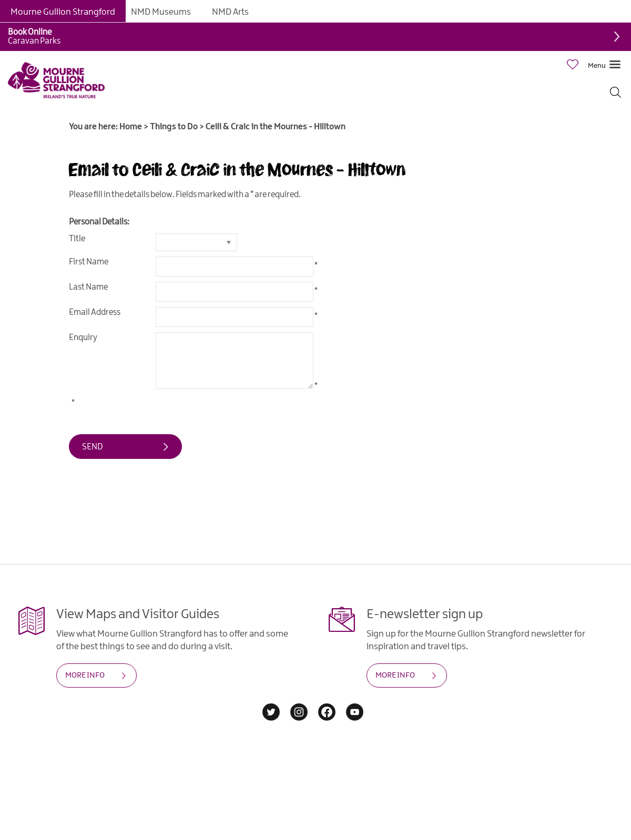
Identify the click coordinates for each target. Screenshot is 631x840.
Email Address (95, 313)
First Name (89, 262)
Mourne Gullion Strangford (63, 12)
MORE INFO (85, 675)
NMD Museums (161, 12)
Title (77, 239)
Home (131, 127)
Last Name (88, 287)
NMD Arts (230, 12)
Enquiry (83, 338)
